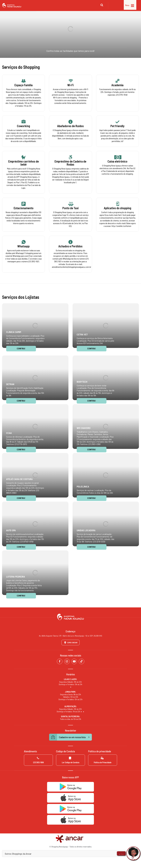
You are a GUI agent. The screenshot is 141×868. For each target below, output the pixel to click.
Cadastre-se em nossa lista (70, 737)
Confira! (21, 348)
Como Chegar (70, 643)
